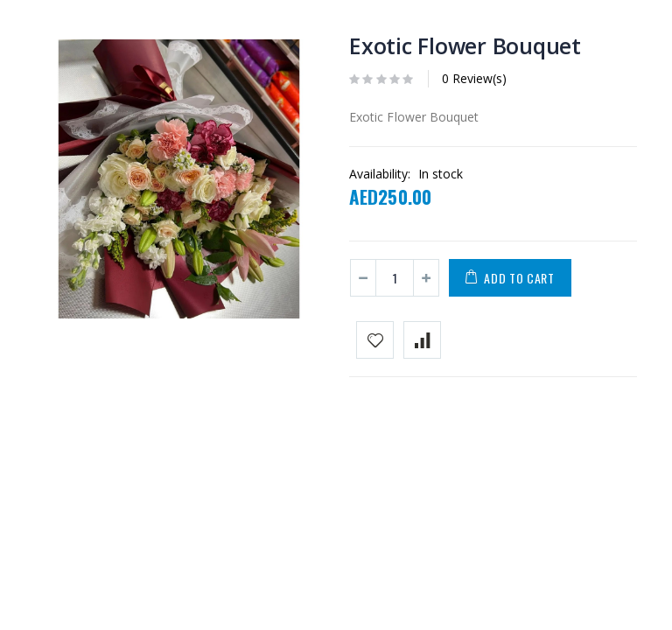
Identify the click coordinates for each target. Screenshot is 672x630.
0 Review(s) (474, 78)
